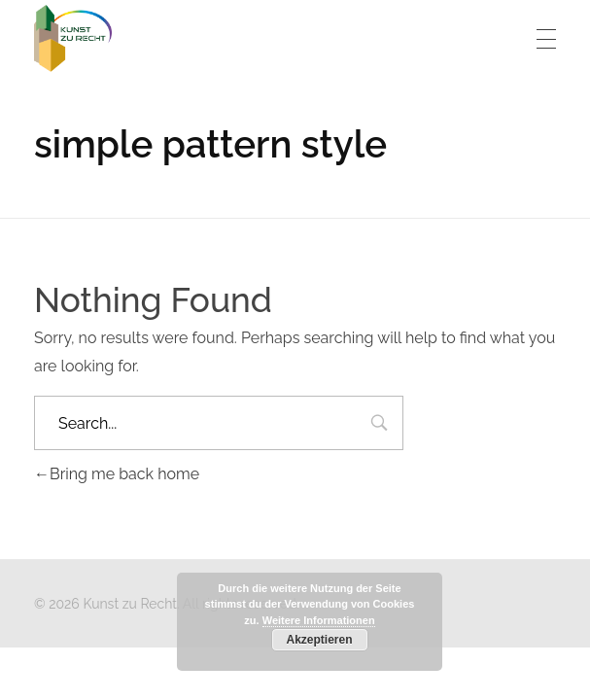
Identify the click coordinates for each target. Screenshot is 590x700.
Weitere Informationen (319, 620)
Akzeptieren (319, 640)
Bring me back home (117, 474)
